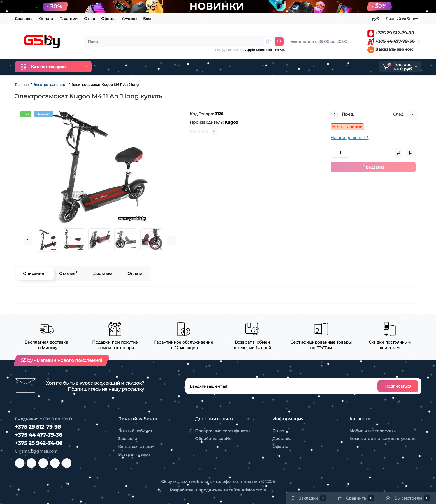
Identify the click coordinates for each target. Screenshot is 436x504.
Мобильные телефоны (373, 431)
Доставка (24, 19)
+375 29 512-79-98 (391, 33)
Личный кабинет (135, 431)
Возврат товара (134, 454)
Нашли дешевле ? (350, 138)
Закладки (128, 439)
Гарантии (69, 19)
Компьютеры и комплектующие (382, 439)
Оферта (108, 19)
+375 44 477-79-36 (391, 41)
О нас (89, 19)
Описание (33, 273)
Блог (148, 19)
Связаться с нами (136, 447)
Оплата (46, 19)
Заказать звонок (390, 49)
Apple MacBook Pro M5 (265, 50)
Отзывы (129, 19)
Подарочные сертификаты (223, 431)
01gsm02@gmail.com (36, 451)
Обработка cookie (213, 439)
